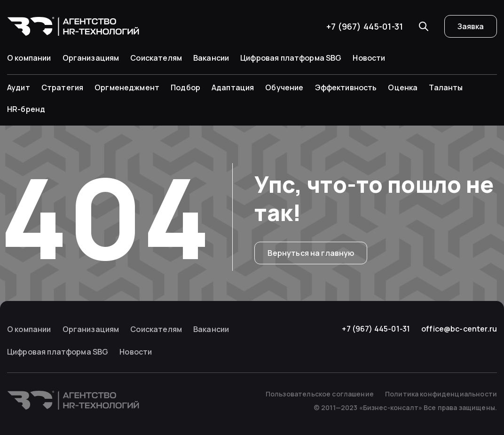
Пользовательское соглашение (320, 394)
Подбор (185, 87)
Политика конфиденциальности (441, 394)
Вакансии (211, 58)
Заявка (471, 26)
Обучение (284, 87)
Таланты (446, 87)
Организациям (91, 58)
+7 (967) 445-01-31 (365, 26)
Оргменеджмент (127, 87)
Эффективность (346, 87)
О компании (29, 58)
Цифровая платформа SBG (291, 58)
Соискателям (156, 58)
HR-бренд (26, 109)
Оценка (403, 87)
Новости (369, 58)
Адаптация (233, 87)
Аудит (19, 87)
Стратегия (62, 87)
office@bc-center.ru (459, 329)
